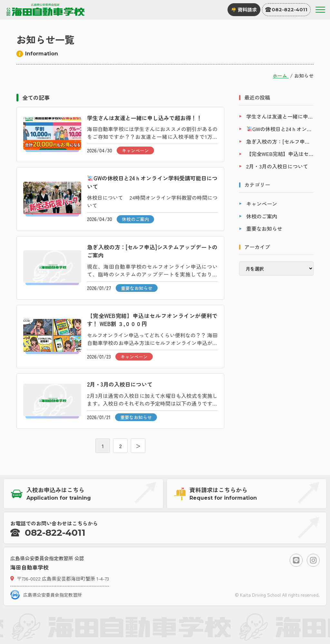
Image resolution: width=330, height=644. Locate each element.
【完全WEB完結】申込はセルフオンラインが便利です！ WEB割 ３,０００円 (280, 154)
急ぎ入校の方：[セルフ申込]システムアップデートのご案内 (280, 141)
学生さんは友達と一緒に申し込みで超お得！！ (280, 116)
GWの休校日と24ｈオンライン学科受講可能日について (280, 129)
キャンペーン (262, 204)
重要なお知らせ (264, 228)
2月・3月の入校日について (277, 166)
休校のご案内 (262, 216)
